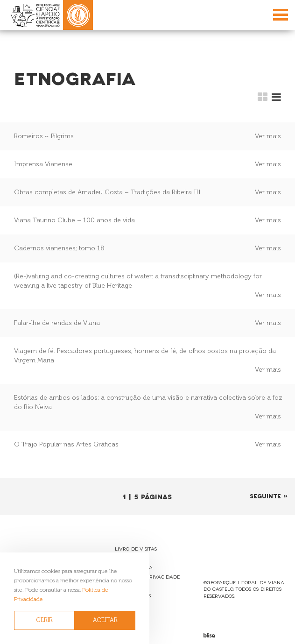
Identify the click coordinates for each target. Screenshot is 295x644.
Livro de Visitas (136, 548)
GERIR (45, 620)
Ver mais (268, 136)
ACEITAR (105, 620)
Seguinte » (269, 496)
